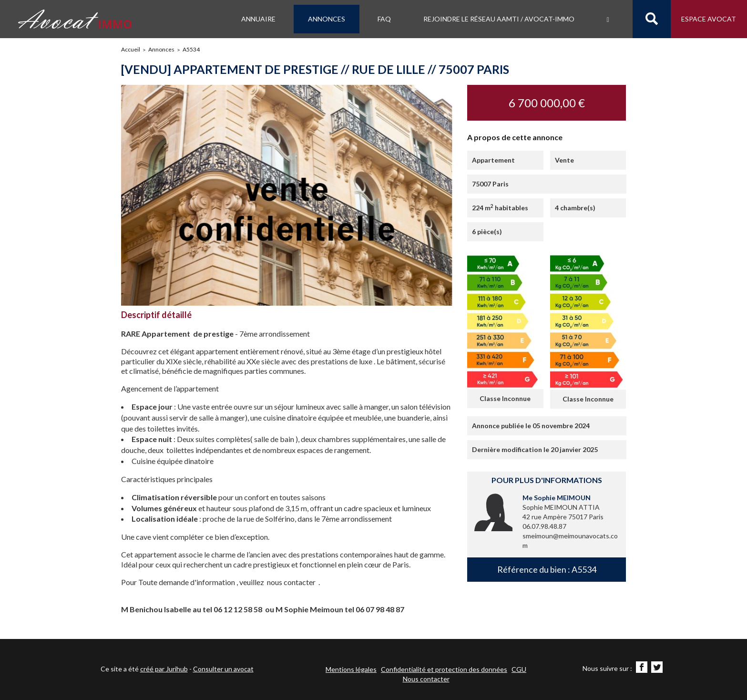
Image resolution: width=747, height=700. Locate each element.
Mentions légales (351, 669)
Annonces (327, 19)
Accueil (131, 49)
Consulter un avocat (223, 669)
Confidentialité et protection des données (444, 669)
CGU (519, 669)
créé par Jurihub (164, 669)
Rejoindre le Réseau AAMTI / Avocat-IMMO (499, 19)
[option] (287, 195)
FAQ (384, 19)
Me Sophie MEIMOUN (557, 498)
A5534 (191, 49)
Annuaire (258, 19)
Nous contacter (426, 679)
